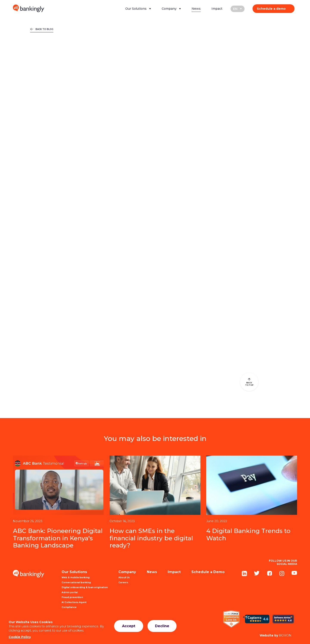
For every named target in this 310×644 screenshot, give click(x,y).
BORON (276, 635)
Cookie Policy (20, 637)
